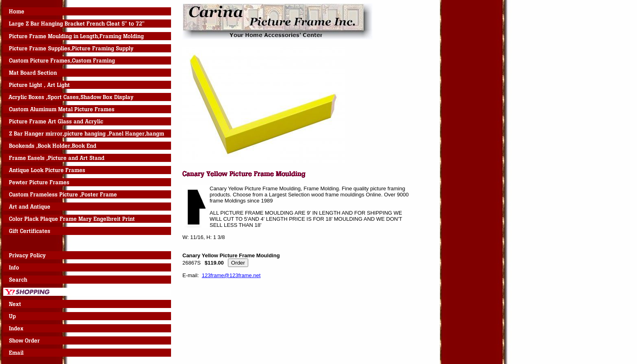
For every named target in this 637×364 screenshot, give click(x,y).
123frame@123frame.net (231, 275)
